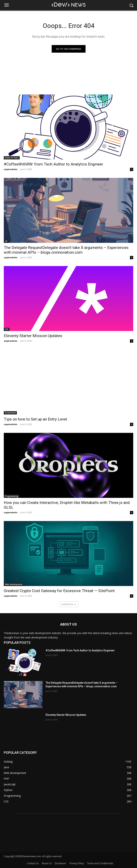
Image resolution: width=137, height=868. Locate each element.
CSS (7, 329)
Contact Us (33, 863)
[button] (131, 5)
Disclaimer (61, 863)
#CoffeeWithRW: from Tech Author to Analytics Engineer (53, 164)
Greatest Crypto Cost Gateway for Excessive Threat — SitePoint (59, 591)
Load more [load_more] (69, 604)
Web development (14, 584)
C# (6, 241)
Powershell (10, 413)
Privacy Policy (77, 863)
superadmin (11, 169)
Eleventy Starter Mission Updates (33, 336)
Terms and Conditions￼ (100, 863)
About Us (47, 863)
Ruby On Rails (12, 158)
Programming (12, 496)
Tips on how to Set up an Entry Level (35, 419)
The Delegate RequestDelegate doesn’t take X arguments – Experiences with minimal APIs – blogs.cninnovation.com (66, 250)
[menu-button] (6, 6)
